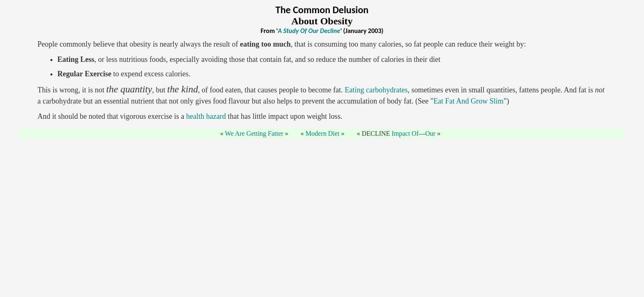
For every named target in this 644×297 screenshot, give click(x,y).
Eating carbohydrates (376, 90)
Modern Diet (322, 133)
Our (430, 133)
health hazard (206, 116)
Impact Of (405, 133)
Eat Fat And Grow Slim (469, 101)
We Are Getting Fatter (254, 133)
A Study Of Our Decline (309, 31)
